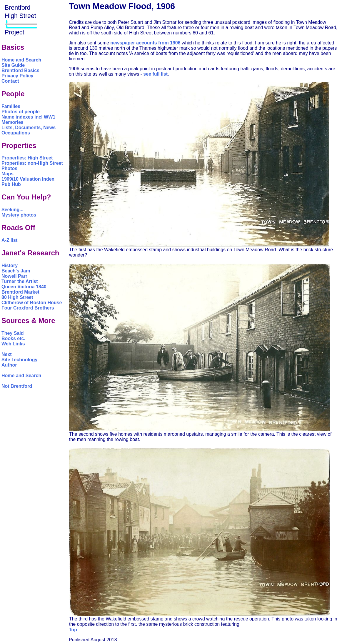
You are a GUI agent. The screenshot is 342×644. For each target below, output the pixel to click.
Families (11, 106)
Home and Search (21, 60)
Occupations (16, 133)
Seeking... (12, 210)
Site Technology (19, 360)
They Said (13, 333)
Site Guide (13, 65)
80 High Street (17, 297)
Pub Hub (11, 184)
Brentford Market (20, 292)
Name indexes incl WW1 (28, 117)
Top (73, 630)
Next (7, 354)
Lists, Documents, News (29, 128)
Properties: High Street (27, 158)
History (10, 266)
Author (9, 365)
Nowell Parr (14, 276)
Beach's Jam (16, 271)
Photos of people (21, 112)
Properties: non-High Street (32, 163)
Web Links (13, 344)
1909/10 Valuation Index (28, 179)
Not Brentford (17, 386)
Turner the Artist (20, 281)
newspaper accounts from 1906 (145, 43)
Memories (12, 122)
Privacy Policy (17, 76)
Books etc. (13, 338)
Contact (10, 81)
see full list (155, 74)
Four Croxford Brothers (28, 308)
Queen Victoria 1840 (24, 287)
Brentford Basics (20, 70)
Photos (9, 168)
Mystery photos (19, 215)
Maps (7, 174)
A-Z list (9, 240)
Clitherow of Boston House (32, 303)
